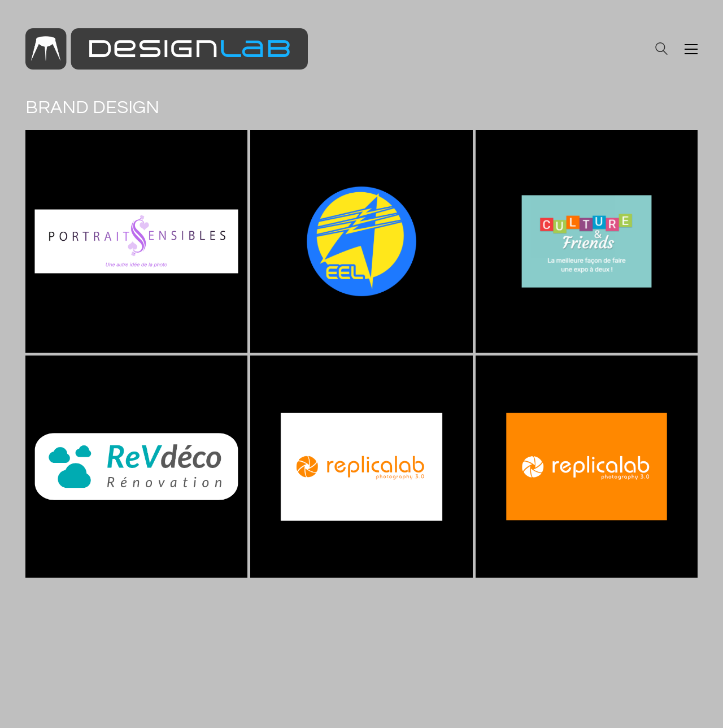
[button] (691, 49)
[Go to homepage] (167, 49)
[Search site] (661, 50)
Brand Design (92, 108)
